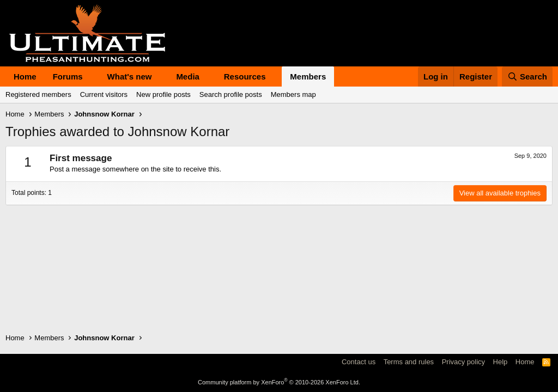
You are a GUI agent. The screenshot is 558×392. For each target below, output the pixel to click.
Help (501, 362)
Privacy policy (463, 362)
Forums (68, 76)
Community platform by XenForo (279, 382)
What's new (130, 76)
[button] (92, 76)
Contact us (359, 362)
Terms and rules (409, 362)
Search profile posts (231, 94)
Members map (293, 94)
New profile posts (163, 94)
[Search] (527, 76)
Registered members (38, 94)
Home (25, 76)
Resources (245, 76)
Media (188, 76)
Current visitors (104, 94)
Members (308, 76)
